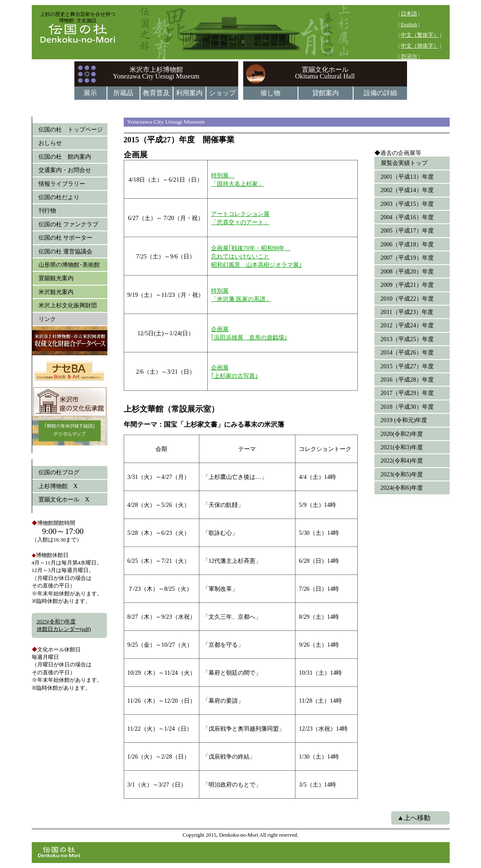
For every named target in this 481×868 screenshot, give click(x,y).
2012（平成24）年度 (407, 325)
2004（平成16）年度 (407, 217)
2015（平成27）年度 (407, 366)
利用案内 (189, 93)
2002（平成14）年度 (407, 190)
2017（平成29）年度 (407, 393)
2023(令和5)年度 (402, 474)
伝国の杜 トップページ (71, 129)
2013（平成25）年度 (407, 339)
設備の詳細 (380, 93)
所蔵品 (123, 93)
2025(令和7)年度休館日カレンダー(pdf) (64, 625)
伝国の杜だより (59, 197)
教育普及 (156, 93)
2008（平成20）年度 (407, 271)
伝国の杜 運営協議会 (66, 251)
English (409, 25)
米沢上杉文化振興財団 (68, 305)
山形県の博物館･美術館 (69, 265)
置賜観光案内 (56, 278)
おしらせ (50, 143)
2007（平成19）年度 (407, 258)
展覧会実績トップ (404, 163)
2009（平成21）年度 (407, 285)
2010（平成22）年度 (407, 299)
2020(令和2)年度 (402, 434)
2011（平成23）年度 (407, 312)
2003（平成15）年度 (407, 204)
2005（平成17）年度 (407, 230)
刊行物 (47, 210)
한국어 (409, 56)
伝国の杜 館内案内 (65, 157)
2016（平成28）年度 (407, 380)
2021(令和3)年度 (402, 447)
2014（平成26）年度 (407, 352)
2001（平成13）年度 (407, 177)
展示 (90, 93)
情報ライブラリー (62, 184)
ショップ (222, 93)
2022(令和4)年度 (402, 461)
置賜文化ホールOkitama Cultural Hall (325, 73)
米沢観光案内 (56, 292)
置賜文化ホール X (64, 499)
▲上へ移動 (414, 818)
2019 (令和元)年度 (404, 420)
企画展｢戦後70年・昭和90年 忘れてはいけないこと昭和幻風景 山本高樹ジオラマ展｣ (256, 256)
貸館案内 (326, 93)
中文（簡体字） (420, 46)
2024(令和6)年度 (402, 488)
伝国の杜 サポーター (66, 238)
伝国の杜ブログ (59, 472)
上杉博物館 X (58, 486)
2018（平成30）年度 (407, 407)
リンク (47, 319)
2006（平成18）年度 (407, 244)
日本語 (409, 14)
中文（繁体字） (420, 35)
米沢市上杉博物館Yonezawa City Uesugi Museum (156, 73)
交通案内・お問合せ (65, 170)
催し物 (270, 93)
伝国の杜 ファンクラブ (69, 224)
